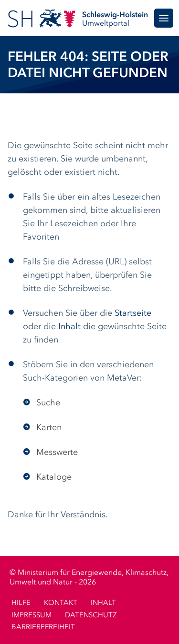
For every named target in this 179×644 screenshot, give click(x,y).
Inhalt (69, 327)
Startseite (133, 313)
